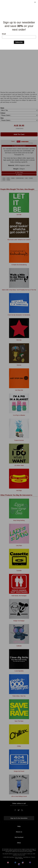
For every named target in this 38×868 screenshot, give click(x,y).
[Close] (35, 2)
